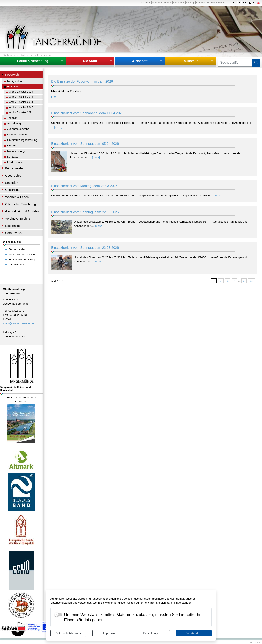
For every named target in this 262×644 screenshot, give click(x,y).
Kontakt (168, 3)
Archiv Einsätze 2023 (21, 102)
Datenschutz (203, 3)
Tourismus (190, 61)
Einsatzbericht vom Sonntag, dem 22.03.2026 (85, 212)
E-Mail (7, 319)
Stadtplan (157, 3)
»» (252, 281)
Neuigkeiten (15, 81)
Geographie (13, 175)
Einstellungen (152, 633)
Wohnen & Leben (17, 197)
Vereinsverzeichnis (18, 218)
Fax (5, 315)
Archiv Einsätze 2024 (21, 97)
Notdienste (12, 226)
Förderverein (15, 162)
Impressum (110, 633)
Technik (12, 118)
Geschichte (13, 190)
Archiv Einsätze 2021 (21, 112)
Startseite (8, 55)
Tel (5, 311)
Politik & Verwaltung (33, 61)
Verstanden (194, 633)
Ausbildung (14, 123)
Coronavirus (13, 233)
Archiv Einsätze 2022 (21, 107)
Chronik (12, 146)
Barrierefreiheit (218, 3)
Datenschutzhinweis (68, 633)
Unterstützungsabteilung (22, 140)
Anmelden (145, 3)
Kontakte (13, 157)
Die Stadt (21, 55)
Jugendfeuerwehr (18, 129)
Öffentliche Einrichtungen (22, 204)
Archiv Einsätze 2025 (21, 92)
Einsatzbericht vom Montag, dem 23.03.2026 (84, 186)
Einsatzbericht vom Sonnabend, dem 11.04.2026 (87, 113)
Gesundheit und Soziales (22, 211)
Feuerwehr (34, 55)
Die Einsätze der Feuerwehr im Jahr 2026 (82, 81)
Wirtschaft (140, 61)
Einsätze (47, 55)
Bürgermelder (14, 168)
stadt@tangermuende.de (18, 323)
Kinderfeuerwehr (17, 134)
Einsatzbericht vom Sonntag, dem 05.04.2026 (85, 144)
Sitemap (190, 3)
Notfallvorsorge (17, 151)
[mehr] (55, 97)
